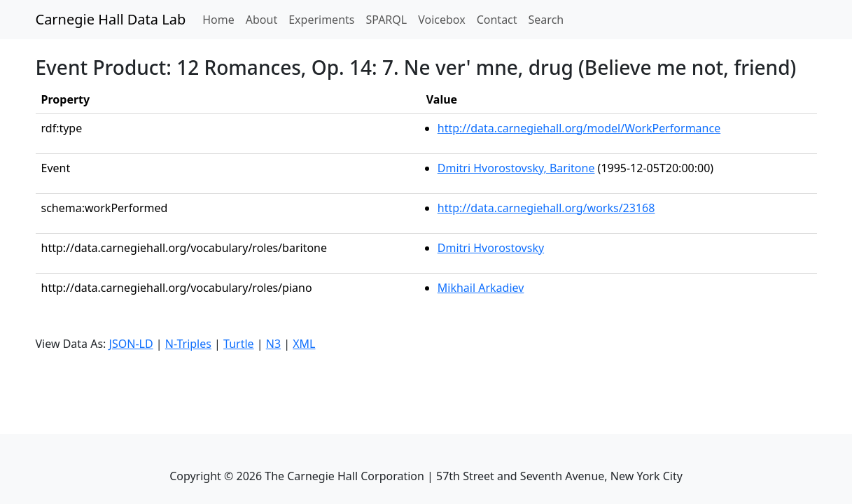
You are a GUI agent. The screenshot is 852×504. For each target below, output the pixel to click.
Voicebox (441, 20)
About (261, 20)
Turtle (239, 344)
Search (546, 20)
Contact (497, 20)
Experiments (321, 20)
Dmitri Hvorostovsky (491, 248)
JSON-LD (131, 344)
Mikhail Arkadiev (481, 288)
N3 (273, 344)
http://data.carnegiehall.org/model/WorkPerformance (579, 128)
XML (304, 344)
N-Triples (188, 344)
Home (221, 19)
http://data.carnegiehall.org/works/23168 (546, 208)
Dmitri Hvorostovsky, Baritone (516, 168)
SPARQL (386, 20)
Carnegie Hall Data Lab (111, 19)
